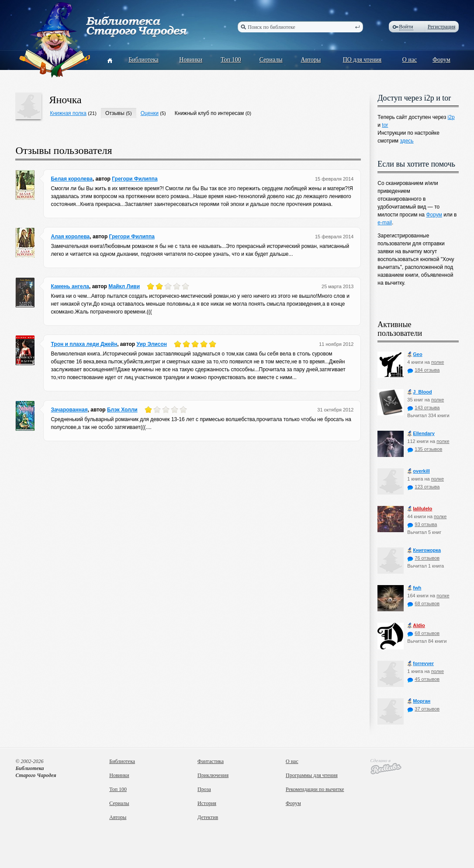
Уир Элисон (152, 344)
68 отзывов (423, 603)
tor (385, 125)
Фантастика (211, 761)
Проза (204, 789)
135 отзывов (425, 449)
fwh (414, 588)
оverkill (419, 471)
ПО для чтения (362, 60)
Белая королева (72, 179)
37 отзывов (423, 709)
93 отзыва (422, 524)
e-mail (385, 223)
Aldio (416, 626)
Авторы (311, 60)
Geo (415, 354)
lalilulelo (420, 509)
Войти (406, 27)
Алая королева (70, 237)
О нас (410, 60)
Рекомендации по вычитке (315, 789)
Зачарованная (69, 410)
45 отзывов (423, 679)
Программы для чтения (312, 775)
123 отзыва (423, 487)
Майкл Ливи (124, 286)
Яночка (65, 100)
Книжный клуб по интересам (209, 113)
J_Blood (419, 392)
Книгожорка (424, 550)
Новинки (191, 60)
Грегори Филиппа (135, 179)
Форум (441, 60)
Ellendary (421, 434)
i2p (451, 117)
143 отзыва (423, 408)
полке (438, 362)
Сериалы (271, 60)
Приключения (213, 775)
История (207, 803)
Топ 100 (231, 60)
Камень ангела (70, 286)
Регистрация (442, 27)
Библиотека (144, 60)
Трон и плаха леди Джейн (84, 344)
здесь (407, 141)
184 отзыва (423, 370)
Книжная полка (68, 113)
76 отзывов (423, 558)
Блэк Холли (122, 410)
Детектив (208, 817)
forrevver (420, 664)
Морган (419, 701)
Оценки (150, 113)
